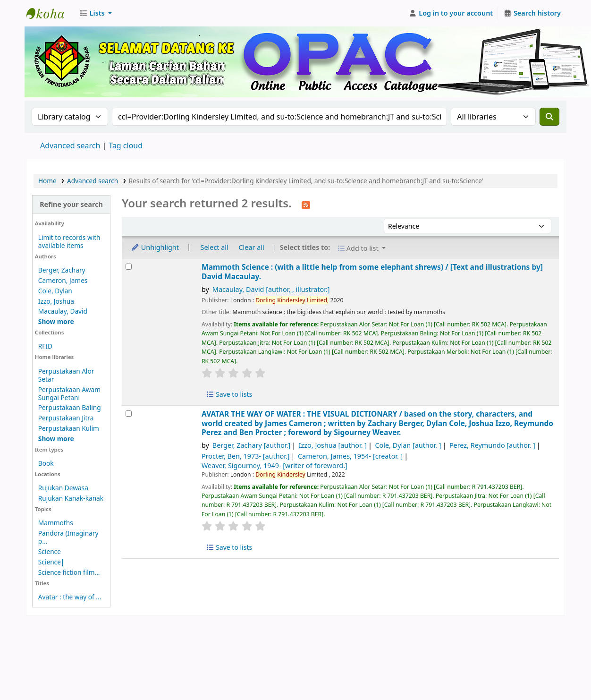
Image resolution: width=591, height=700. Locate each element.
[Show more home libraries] (56, 439)
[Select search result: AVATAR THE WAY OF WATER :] (129, 414)
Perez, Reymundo (492, 445)
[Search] (549, 117)
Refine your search (71, 204)
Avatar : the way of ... (70, 597)
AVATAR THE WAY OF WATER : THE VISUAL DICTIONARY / (377, 423)
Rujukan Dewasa (63, 488)
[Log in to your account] (451, 13)
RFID (45, 346)
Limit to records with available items (69, 241)
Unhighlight (155, 247)
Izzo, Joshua (56, 301)
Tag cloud (126, 145)
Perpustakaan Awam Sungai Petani (69, 393)
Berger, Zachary (62, 270)
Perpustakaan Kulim (69, 428)
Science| (51, 562)
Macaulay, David (63, 311)
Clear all (252, 247)
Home (47, 181)
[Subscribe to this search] (306, 204)
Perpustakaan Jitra (66, 418)
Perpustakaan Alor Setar (66, 375)
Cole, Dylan (55, 291)
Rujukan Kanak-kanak (71, 498)
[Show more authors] (56, 321)
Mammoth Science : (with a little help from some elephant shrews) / (372, 272)
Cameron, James (63, 280)
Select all (215, 247)
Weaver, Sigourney (274, 465)
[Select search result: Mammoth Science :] (129, 267)
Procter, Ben (246, 456)
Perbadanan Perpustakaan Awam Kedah (50, 13)
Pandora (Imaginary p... (68, 537)
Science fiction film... (69, 572)
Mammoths (56, 523)
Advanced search (70, 145)
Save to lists (229, 394)
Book (46, 463)
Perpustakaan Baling (70, 407)
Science (50, 551)
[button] (96, 13)
